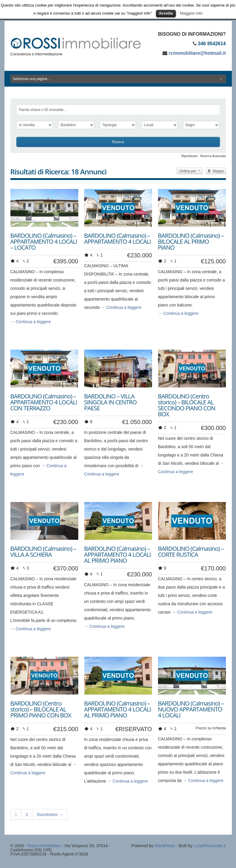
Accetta (166, 13)
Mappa (216, 171)
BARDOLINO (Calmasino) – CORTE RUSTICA (191, 552)
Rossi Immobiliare (44, 846)
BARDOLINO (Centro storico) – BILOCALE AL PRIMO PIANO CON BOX (41, 709)
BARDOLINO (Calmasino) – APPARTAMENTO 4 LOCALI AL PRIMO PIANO (118, 555)
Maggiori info (191, 13)
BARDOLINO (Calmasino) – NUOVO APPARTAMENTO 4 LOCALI (191, 709)
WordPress (165, 846)
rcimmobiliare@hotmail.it (197, 53)
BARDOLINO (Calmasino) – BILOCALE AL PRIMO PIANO (191, 241)
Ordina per (190, 171)
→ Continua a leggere (31, 322)
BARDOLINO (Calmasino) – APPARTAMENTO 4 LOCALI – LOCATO (44, 241)
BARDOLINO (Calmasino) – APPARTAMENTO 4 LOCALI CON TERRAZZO (44, 402)
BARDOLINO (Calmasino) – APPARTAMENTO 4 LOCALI (118, 238)
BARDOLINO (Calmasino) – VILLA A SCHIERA (43, 552)
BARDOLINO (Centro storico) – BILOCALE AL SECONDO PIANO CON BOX (187, 405)
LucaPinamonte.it (210, 846)
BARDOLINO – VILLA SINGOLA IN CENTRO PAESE (111, 402)
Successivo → (50, 814)
